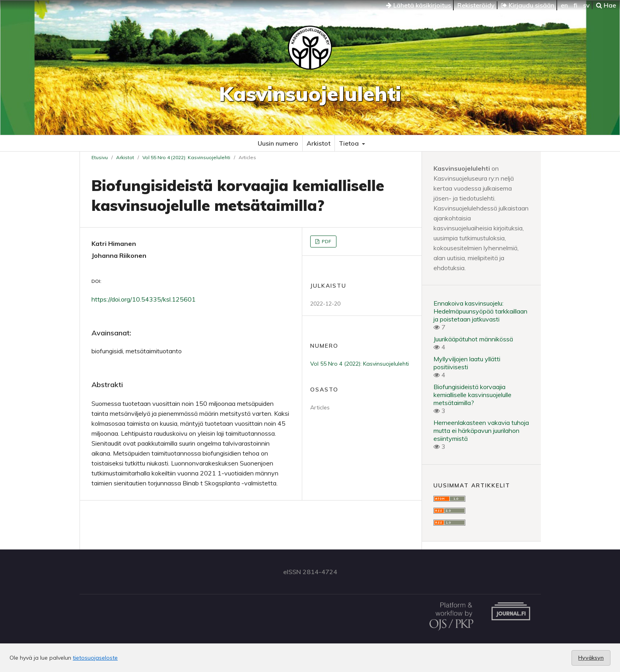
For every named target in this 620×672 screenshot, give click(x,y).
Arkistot (319, 143)
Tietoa (350, 143)
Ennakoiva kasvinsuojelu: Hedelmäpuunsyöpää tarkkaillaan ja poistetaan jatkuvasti (480, 311)
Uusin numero (278, 143)
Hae (606, 5)
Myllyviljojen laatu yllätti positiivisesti (467, 363)
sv (586, 5)
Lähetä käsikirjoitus (419, 5)
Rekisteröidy (476, 5)
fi (575, 5)
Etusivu (100, 157)
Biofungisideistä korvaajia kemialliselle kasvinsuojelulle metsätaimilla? (472, 395)
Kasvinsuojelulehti (310, 94)
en (564, 5)
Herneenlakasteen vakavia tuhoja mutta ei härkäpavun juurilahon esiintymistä (481, 430)
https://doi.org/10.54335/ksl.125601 (144, 299)
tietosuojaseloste (95, 658)
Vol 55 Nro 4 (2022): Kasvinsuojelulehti (186, 157)
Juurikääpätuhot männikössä (473, 339)
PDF (326, 241)
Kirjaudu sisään (528, 5)
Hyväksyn (591, 658)
